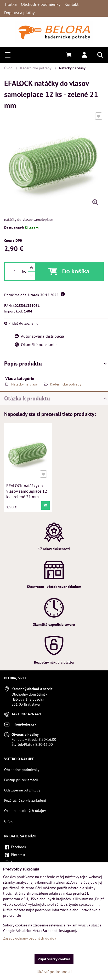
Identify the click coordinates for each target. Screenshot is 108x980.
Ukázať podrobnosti (54, 972)
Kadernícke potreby (66, 384)
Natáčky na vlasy (24, 384)
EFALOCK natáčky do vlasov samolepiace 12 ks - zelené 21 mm (27, 490)
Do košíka (76, 271)
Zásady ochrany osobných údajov (30, 938)
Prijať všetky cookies (54, 959)
